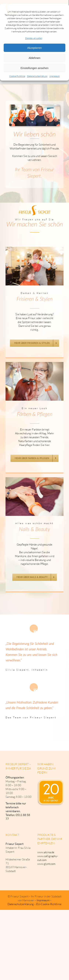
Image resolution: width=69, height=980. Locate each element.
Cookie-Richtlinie (17, 76)
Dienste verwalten (34, 38)
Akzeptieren (34, 48)
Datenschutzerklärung (37, 76)
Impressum (55, 76)
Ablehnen (34, 58)
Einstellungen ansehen (35, 68)
